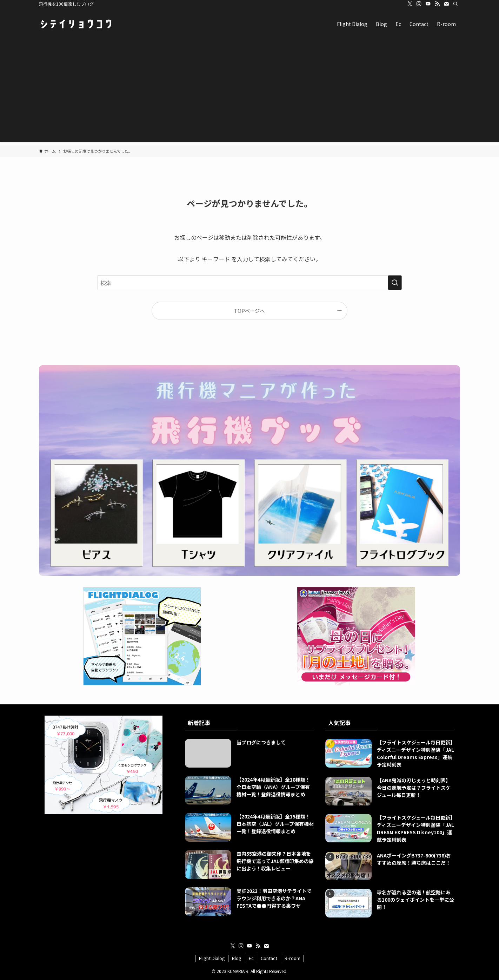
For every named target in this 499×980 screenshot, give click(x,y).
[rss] (437, 4)
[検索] (455, 4)
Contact (269, 958)
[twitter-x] (410, 4)
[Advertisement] (250, 93)
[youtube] (428, 4)
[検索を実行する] (395, 283)
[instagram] (419, 4)
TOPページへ (249, 311)
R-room (292, 958)
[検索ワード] (250, 283)
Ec (251, 958)
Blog (237, 958)
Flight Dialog (212, 958)
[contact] (446, 4)
